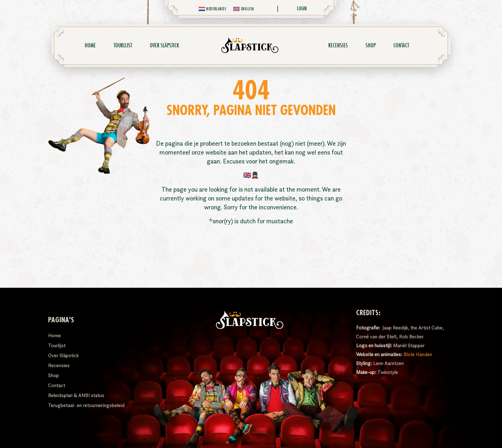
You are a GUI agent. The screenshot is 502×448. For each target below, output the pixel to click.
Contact (401, 46)
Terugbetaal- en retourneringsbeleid (86, 405)
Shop (371, 46)
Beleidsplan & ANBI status (76, 395)
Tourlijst (123, 46)
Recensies (338, 46)
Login (302, 9)
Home (90, 46)
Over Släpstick (166, 46)
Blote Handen (418, 354)
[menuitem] (213, 9)
